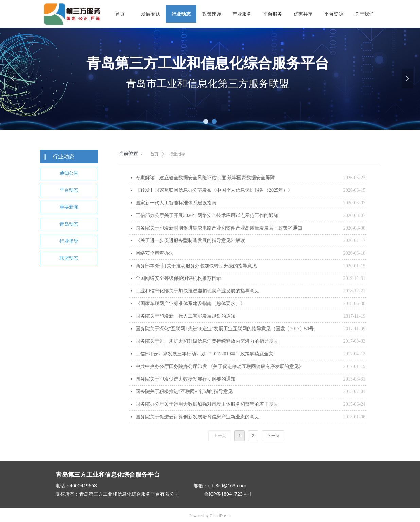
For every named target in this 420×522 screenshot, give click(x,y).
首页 (154, 154)
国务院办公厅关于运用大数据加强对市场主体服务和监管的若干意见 (207, 404)
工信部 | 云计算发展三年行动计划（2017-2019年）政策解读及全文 (205, 354)
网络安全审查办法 (155, 253)
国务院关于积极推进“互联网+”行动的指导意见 (184, 392)
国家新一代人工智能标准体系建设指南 (176, 203)
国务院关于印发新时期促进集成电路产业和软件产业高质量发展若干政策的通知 (219, 228)
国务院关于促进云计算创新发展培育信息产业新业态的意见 (197, 417)
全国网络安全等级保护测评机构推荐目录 (178, 278)
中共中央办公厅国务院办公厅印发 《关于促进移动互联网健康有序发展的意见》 (220, 366)
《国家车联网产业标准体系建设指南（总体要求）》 (190, 304)
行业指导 (177, 154)
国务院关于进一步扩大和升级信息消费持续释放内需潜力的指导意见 (207, 341)
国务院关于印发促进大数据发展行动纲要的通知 (186, 379)
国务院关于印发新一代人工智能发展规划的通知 (186, 316)
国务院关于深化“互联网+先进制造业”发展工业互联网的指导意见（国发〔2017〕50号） (227, 329)
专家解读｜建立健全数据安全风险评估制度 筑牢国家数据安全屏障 (205, 178)
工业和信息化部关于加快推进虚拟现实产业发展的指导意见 (197, 291)
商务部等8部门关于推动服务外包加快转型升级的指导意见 (196, 266)
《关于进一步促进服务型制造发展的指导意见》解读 (190, 241)
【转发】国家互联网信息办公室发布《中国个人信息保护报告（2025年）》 (214, 190)
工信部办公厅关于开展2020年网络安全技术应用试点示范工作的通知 (207, 215)
